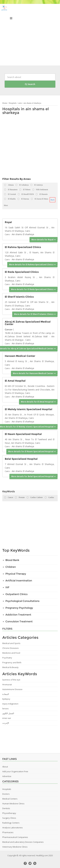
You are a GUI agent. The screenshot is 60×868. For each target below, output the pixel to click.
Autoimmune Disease (12, 689)
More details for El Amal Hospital (38, 402)
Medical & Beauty (10, 667)
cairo (20, 103)
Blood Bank (12, 560)
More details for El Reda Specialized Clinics (33, 289)
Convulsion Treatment (19, 621)
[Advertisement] (30, 35)
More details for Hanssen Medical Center (34, 373)
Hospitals (13, 103)
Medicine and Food (11, 653)
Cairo (7, 234)
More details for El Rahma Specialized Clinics (32, 265)
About (5, 767)
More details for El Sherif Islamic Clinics (35, 314)
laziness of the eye (11, 680)
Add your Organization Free (15, 771)
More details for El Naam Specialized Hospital (32, 451)
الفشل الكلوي (8, 713)
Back (52, 200)
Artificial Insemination (19, 581)
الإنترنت (6, 723)
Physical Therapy (16, 574)
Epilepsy (6, 699)
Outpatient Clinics (16, 594)
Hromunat (7, 684)
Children (11, 567)
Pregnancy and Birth (12, 662)
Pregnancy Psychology (19, 608)
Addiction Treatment (18, 615)
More (6, 205)
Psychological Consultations (22, 601)
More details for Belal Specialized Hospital (33, 476)
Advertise (7, 776)
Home (5, 103)
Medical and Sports (11, 643)
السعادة (6, 694)
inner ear (7, 718)
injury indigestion (10, 704)
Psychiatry (7, 658)
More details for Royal (44, 240)
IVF (7, 587)
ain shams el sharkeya (32, 103)
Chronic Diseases (11, 648)
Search (30, 84)
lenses (5, 709)
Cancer (9, 330)
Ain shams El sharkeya (23, 234)
